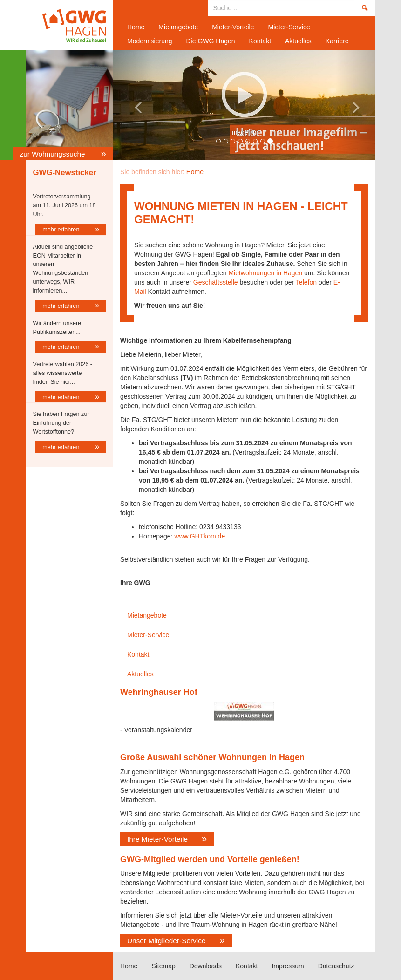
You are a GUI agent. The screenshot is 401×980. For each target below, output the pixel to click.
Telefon (306, 282)
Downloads (206, 966)
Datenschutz (336, 966)
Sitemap (163, 966)
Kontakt (260, 41)
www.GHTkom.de (200, 536)
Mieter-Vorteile (233, 27)
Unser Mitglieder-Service (167, 941)
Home (66, 25)
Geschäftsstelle (216, 282)
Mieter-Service (289, 27)
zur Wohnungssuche (54, 154)
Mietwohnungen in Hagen (265, 273)
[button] (133, 105)
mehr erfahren (62, 230)
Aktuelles (298, 41)
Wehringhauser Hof (159, 692)
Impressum (288, 966)
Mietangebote (178, 27)
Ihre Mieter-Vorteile (157, 839)
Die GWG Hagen (211, 41)
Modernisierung (150, 41)
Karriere (337, 41)
